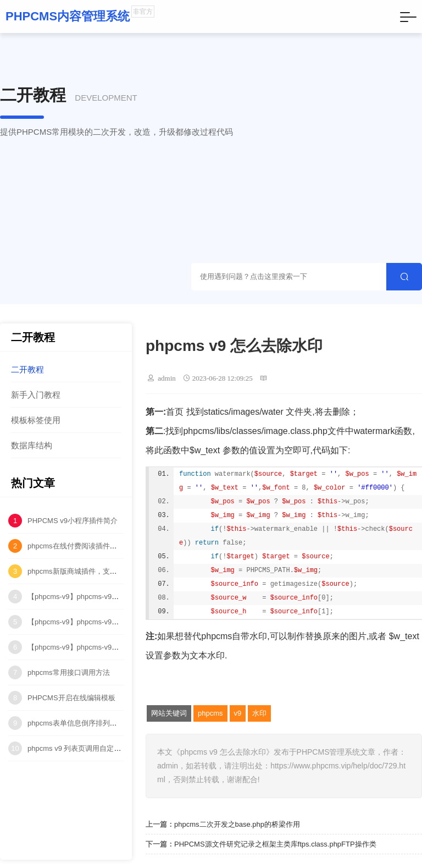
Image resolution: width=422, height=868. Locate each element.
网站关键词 (169, 713)
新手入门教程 (36, 395)
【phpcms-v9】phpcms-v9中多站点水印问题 (98, 647)
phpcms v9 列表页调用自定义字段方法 (88, 748)
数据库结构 (32, 445)
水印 (259, 713)
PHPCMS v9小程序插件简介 (73, 521)
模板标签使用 (36, 420)
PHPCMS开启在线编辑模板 (71, 698)
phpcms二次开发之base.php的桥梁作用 (237, 824)
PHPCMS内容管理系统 (68, 16)
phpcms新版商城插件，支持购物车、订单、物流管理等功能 (122, 571)
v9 (238, 713)
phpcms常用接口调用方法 (69, 672)
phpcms (210, 713)
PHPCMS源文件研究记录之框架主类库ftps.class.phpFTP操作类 (275, 844)
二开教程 (27, 369)
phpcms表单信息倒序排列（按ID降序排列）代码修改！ (115, 723)
